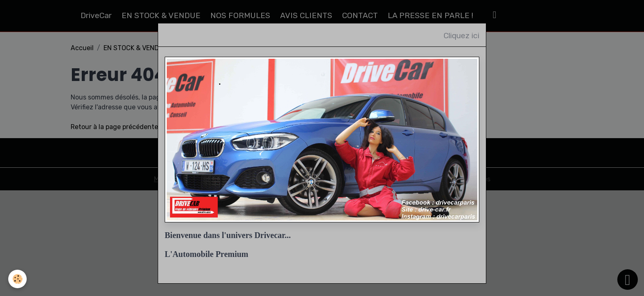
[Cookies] (17, 279)
